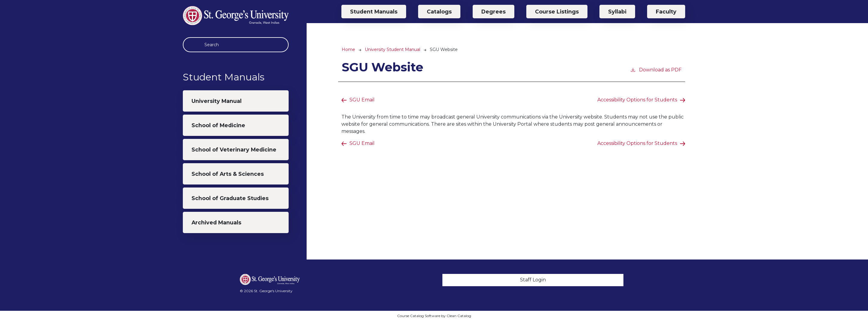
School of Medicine (218, 125)
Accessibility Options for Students (637, 100)
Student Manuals (374, 12)
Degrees (493, 12)
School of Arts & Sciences (228, 174)
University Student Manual (392, 49)
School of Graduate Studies (230, 198)
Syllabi (617, 12)
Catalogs (439, 12)
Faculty (666, 12)
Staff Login (533, 280)
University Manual (217, 101)
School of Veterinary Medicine (234, 150)
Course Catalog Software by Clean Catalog (434, 316)
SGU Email (362, 100)
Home (348, 49)
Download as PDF (656, 69)
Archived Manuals (216, 222)
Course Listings (557, 12)
